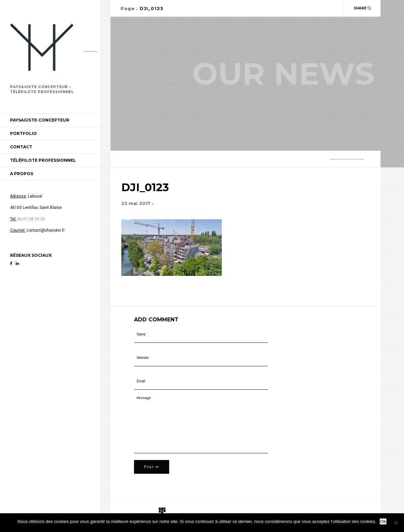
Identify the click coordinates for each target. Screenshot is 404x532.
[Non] (396, 523)
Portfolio (23, 133)
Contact (21, 147)
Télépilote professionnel (43, 160)
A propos (22, 174)
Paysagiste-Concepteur (40, 120)
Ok (383, 521)
